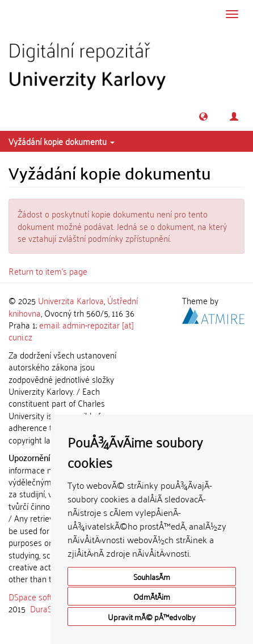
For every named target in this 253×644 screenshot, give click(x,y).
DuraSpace (50, 608)
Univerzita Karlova (71, 300)
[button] (203, 116)
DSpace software (39, 596)
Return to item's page (48, 271)
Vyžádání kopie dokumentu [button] (62, 141)
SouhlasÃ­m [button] (152, 576)
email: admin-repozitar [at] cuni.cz (71, 330)
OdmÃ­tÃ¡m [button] (152, 596)
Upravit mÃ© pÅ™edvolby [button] (152, 617)
